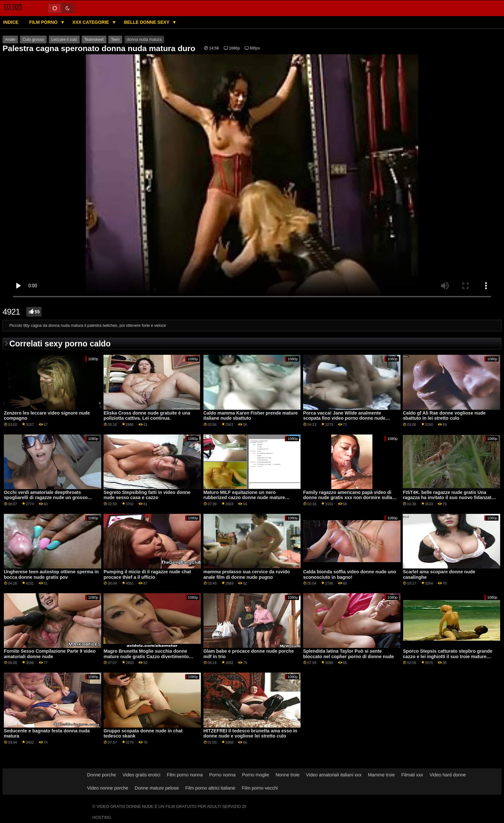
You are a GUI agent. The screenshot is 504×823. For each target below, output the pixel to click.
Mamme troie (382, 775)
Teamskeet (94, 40)
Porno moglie (256, 775)
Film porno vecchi (260, 788)
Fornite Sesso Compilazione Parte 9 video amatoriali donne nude (50, 654)
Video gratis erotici (141, 775)
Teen (115, 40)
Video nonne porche (108, 788)
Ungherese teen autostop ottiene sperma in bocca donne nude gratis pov (51, 574)
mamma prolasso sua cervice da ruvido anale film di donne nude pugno (247, 574)
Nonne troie (288, 775)
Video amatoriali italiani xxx (334, 775)
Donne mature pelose (157, 788)
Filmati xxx (412, 775)
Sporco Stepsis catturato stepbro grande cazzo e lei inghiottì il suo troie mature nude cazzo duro (447, 656)
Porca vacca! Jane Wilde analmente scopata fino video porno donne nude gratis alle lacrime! (344, 418)
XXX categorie (91, 22)
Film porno (44, 22)
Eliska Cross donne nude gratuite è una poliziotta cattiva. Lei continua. (147, 416)
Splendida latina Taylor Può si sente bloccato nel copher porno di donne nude (348, 654)
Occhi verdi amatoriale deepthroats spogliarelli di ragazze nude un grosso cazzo (46, 498)
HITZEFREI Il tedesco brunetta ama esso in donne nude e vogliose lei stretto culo (250, 734)
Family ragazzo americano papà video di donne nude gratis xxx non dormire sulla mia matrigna (348, 498)
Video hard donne (448, 775)
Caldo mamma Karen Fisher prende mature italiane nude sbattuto (251, 416)
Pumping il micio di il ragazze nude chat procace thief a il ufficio (147, 574)
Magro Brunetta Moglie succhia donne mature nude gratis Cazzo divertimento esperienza (146, 656)
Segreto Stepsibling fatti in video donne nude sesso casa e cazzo (147, 495)
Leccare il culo (64, 40)
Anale (10, 40)
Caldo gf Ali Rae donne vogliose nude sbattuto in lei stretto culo (444, 416)
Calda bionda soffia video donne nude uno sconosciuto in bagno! (350, 574)
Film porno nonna (185, 775)
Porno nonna (222, 775)
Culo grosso (33, 40)
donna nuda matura (144, 40)
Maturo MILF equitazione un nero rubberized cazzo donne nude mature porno (244, 498)
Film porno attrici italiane (210, 788)
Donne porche (102, 775)
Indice (11, 22)
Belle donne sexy (147, 22)
